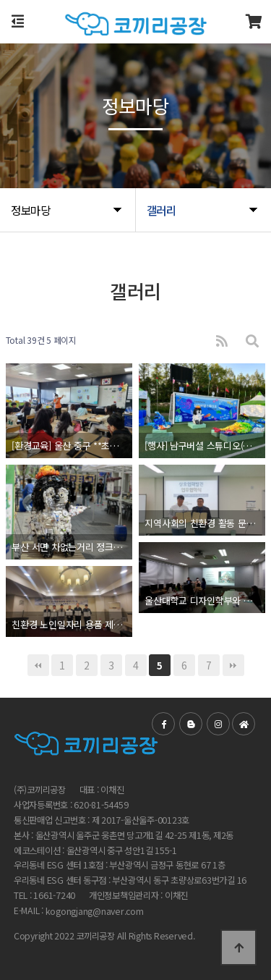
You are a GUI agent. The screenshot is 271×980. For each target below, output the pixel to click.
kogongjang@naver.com (95, 911)
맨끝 (233, 665)
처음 (38, 665)
